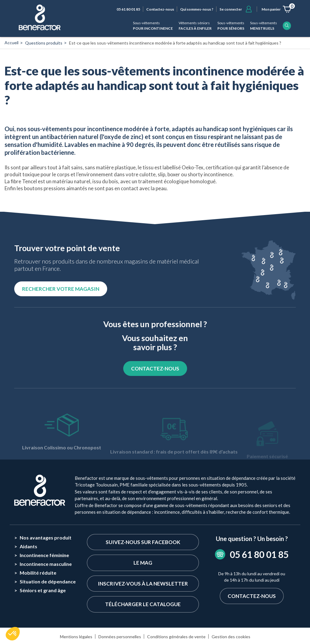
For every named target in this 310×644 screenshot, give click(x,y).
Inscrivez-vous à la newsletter (143, 584)
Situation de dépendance (48, 581)
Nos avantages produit (46, 538)
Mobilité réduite (38, 573)
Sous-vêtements (153, 26)
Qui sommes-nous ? (197, 9)
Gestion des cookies (231, 637)
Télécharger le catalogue (143, 604)
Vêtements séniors (195, 26)
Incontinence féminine (44, 555)
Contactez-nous (160, 9)
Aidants (28, 546)
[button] (13, 634)
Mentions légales (76, 637)
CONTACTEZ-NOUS (155, 368)
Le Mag (143, 563)
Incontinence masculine (46, 564)
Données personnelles (120, 637)
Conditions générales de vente (176, 637)
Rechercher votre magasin (61, 289)
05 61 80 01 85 (128, 9)
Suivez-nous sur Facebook (143, 542)
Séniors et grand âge (43, 590)
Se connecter (231, 9)
